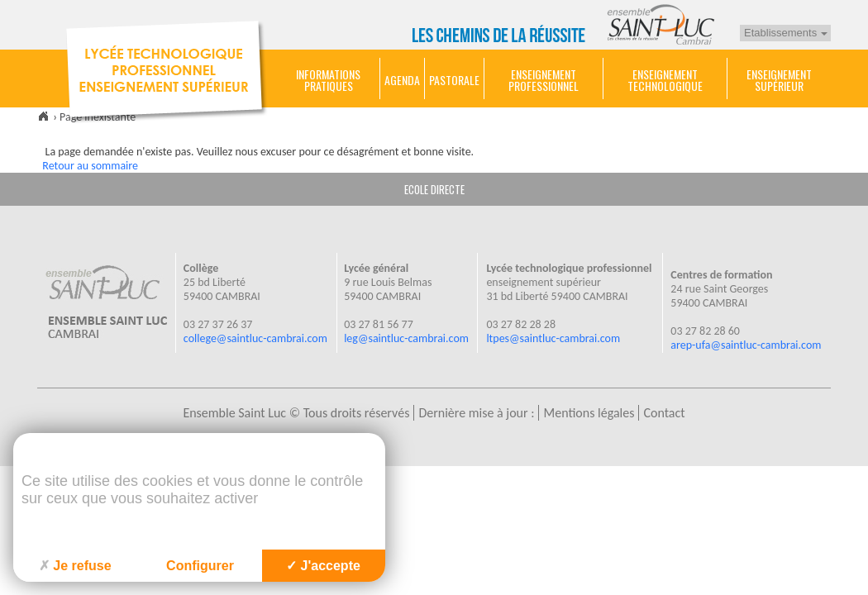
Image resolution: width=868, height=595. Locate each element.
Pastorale (454, 80)
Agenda (402, 80)
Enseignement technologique (665, 80)
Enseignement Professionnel (544, 80)
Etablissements (786, 33)
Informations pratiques (328, 80)
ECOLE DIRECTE (434, 189)
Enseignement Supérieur (779, 80)
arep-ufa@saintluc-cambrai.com (746, 345)
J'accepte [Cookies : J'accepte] (323, 566)
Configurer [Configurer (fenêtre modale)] (200, 566)
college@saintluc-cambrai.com (255, 338)
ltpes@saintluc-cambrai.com (553, 338)
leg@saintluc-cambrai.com (406, 338)
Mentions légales (589, 413)
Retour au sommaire (90, 166)
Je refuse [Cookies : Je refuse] (75, 566)
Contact (664, 413)
